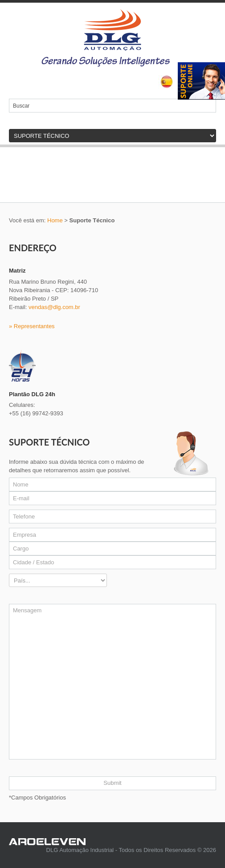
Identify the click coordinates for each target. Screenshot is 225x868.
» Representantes (32, 326)
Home (55, 220)
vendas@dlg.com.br (54, 307)
